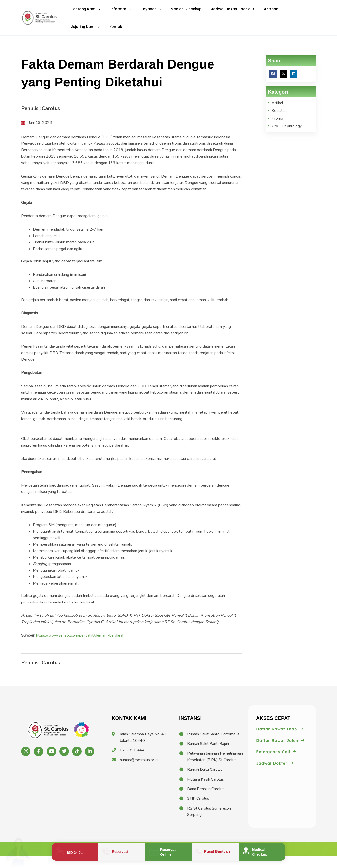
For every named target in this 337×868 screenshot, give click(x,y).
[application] (97, 12)
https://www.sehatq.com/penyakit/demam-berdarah (80, 647)
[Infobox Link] (75, 852)
